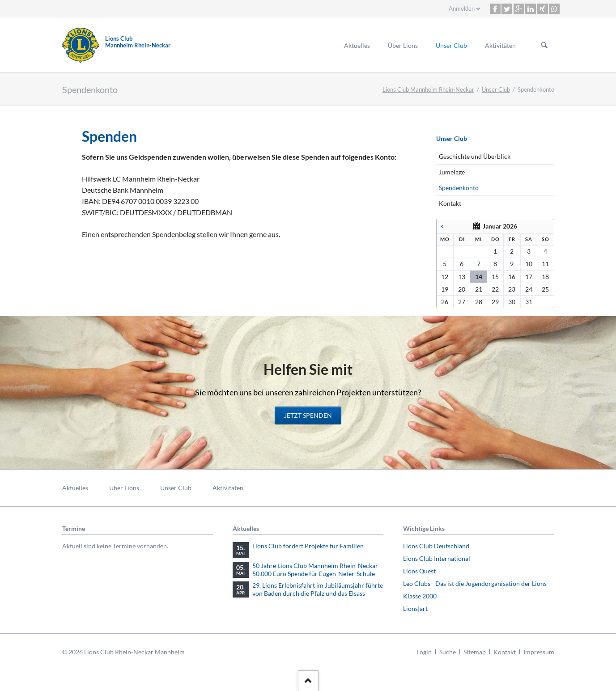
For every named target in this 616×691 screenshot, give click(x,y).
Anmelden (462, 8)
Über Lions (403, 45)
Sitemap (475, 652)
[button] (495, 9)
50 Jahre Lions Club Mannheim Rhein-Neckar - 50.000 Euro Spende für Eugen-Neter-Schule (317, 570)
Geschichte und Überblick (475, 156)
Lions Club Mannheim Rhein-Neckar (428, 89)
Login (424, 652)
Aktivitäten (500, 45)
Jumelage (452, 172)
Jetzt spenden (308, 415)
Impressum (539, 652)
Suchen (544, 46)
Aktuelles (357, 45)
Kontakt (450, 203)
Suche (448, 652)
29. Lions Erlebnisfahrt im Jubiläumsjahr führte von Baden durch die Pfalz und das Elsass (318, 589)
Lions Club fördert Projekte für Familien (308, 546)
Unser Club (451, 45)
